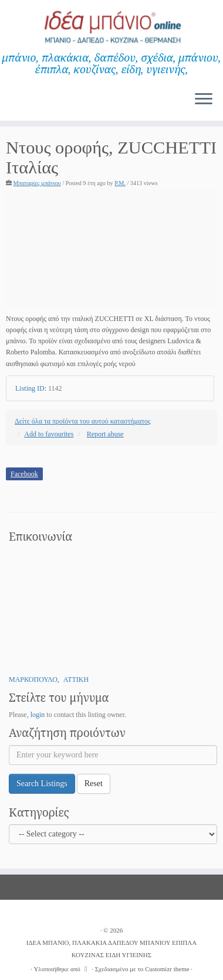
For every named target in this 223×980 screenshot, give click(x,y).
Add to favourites (49, 434)
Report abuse (105, 434)
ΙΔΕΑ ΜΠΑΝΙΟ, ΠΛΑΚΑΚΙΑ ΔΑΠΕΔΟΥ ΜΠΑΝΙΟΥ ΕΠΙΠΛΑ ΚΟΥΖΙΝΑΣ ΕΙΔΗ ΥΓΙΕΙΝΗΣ (112, 949)
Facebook (24, 474)
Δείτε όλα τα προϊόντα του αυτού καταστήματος (83, 421)
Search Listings (42, 783)
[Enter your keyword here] (113, 755)
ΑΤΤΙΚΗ (76, 679)
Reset (94, 783)
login (38, 715)
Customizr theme (167, 969)
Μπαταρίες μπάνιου (37, 183)
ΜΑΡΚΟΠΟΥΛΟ (33, 679)
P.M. (120, 183)
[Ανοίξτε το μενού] (204, 100)
